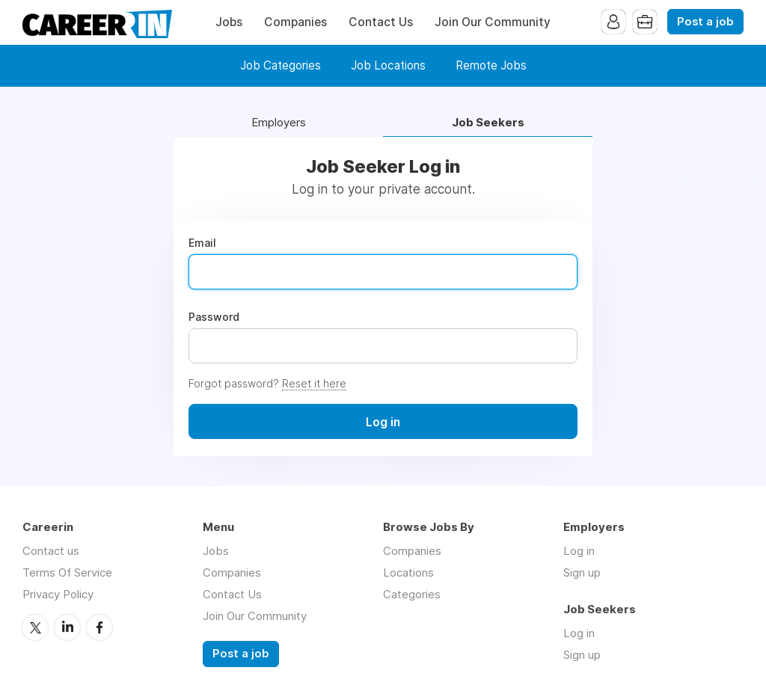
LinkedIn (67, 627)
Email (202, 243)
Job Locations (388, 65)
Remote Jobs (491, 65)
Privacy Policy (58, 594)
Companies (295, 22)
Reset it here (314, 383)
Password (214, 317)
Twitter (35, 627)
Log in (579, 551)
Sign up (582, 572)
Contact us (51, 551)
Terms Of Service (67, 572)
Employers (279, 123)
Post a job (705, 22)
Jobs (229, 22)
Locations (408, 572)
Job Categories (281, 65)
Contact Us (381, 22)
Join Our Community (493, 22)
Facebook (99, 627)
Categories (412, 594)
